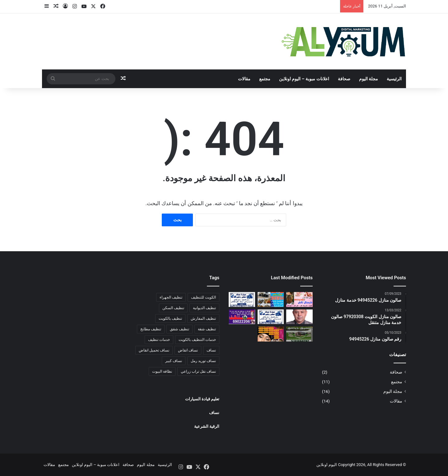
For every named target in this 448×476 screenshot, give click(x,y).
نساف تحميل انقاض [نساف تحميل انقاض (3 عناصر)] (154, 350)
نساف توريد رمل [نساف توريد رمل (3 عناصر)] (203, 361)
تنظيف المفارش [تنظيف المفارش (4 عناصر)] (203, 318)
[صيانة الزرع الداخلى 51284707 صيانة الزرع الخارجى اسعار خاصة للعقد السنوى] (299, 334)
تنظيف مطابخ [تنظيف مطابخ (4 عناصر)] (151, 329)
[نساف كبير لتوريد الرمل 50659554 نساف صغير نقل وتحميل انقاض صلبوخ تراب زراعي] (271, 299)
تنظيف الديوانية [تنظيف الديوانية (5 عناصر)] (204, 308)
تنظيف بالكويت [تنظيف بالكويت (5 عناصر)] (170, 318)
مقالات (244, 79)
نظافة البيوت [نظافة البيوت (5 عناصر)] (162, 371)
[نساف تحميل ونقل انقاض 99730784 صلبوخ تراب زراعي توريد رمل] (271, 317)
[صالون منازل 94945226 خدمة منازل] (299, 299)
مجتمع (265, 79)
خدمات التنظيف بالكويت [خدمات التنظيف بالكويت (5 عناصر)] (197, 340)
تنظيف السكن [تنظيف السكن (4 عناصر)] (173, 308)
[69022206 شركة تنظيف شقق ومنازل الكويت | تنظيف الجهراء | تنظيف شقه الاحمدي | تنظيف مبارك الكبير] (242, 317)
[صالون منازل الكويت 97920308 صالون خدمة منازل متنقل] (271, 334)
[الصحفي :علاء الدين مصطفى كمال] (299, 317)
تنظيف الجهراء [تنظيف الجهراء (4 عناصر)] (171, 297)
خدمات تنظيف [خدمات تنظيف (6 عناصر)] (159, 340)
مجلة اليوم (369, 79)
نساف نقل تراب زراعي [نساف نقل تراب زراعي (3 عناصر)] (198, 371)
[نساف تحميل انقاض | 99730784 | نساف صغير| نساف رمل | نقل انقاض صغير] (242, 299)
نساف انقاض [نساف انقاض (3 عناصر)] (188, 350)
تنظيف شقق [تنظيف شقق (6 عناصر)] (180, 329)
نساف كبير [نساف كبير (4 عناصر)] (174, 361)
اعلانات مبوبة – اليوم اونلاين (304, 79)
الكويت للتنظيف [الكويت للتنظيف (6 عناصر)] (203, 297)
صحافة (344, 79)
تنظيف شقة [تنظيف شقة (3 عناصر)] (207, 329)
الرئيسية (394, 79)
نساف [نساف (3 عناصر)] (211, 350)
